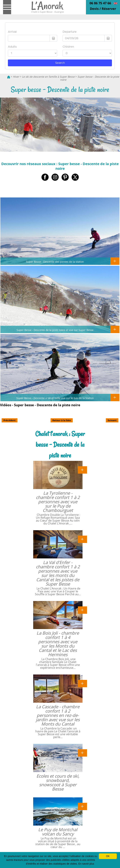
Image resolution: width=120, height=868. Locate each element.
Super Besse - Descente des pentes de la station (55, 262)
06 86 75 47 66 (100, 3)
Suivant (112, 420)
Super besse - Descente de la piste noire (90, 78)
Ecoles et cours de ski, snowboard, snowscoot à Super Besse (58, 782)
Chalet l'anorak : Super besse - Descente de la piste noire (60, 445)
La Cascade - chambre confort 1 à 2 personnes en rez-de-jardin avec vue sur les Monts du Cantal (58, 715)
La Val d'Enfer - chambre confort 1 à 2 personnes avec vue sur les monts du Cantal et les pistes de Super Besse (58, 573)
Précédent (10, 420)
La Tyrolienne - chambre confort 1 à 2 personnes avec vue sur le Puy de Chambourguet (58, 502)
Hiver (16, 77)
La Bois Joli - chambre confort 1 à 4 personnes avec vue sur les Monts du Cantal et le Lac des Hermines (58, 644)
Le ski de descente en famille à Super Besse (48, 77)
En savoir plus (86, 864)
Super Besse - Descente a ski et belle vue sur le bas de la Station (55, 398)
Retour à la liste (62, 420)
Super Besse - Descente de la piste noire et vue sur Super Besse (55, 330)
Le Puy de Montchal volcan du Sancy (58, 832)
